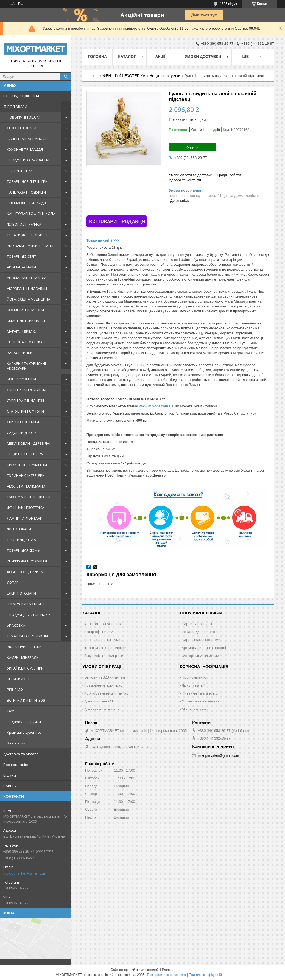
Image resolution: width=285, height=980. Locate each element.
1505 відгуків (230, 4)
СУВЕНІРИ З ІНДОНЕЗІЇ (25, 401)
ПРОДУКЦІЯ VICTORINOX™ (29, 615)
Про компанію (16, 765)
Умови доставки (203, 57)
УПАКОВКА (16, 625)
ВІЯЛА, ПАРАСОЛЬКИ (24, 647)
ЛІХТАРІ (13, 583)
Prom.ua (168, 970)
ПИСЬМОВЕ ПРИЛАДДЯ (26, 203)
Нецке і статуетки (165, 76)
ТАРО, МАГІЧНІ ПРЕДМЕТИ (29, 497)
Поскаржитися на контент (167, 975)
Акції (160, 57)
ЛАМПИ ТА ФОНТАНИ (25, 518)
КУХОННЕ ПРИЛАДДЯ (25, 149)
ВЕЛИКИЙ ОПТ (19, 679)
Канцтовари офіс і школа (106, 624)
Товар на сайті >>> (103, 240)
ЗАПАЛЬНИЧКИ (20, 353)
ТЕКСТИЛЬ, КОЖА (21, 540)
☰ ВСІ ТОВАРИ (15, 107)
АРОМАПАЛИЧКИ (21, 267)
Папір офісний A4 (99, 632)
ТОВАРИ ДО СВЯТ (21, 256)
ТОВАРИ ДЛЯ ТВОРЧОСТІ (28, 235)
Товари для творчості (201, 632)
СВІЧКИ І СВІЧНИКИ (23, 422)
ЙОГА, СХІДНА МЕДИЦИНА (29, 299)
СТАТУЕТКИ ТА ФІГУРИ (25, 411)
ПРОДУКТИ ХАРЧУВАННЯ (28, 160)
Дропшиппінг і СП (99, 701)
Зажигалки (16, 743)
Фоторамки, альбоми (200, 656)
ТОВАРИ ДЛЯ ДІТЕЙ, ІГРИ (27, 181)
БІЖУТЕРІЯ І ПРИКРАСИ (26, 321)
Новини (10, 786)
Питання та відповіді (200, 693)
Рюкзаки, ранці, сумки (104, 640)
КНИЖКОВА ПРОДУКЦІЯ (27, 561)
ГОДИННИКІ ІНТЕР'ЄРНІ (26, 475)
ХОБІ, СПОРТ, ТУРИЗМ (25, 572)
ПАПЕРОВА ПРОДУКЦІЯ (26, 192)
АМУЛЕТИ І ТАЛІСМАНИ (26, 486)
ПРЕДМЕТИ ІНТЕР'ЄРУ (25, 454)
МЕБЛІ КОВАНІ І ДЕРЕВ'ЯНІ (29, 443)
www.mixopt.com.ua (156, 406)
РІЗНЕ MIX (15, 690)
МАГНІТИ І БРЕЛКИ (22, 331)
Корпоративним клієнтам (107, 693)
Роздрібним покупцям (104, 685)
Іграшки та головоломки (105, 648)
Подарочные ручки (24, 722)
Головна (97, 57)
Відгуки (10, 775)
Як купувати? (193, 685)
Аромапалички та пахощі (204, 648)
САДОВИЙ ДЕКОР (21, 433)
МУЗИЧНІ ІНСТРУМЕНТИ (27, 465)
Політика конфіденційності (209, 975)
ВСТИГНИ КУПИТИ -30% (26, 700)
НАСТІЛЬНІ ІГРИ (20, 171)
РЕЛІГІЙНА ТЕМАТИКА (25, 342)
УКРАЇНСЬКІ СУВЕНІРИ (25, 668)
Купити (192, 147)
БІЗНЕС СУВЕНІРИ (21, 379)
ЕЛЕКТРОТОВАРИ (21, 593)
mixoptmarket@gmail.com (25, 873)
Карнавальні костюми (201, 640)
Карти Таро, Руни (197, 624)
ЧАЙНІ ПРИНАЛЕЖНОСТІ (27, 139)
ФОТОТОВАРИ (19, 529)
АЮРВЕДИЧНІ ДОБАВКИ (27, 289)
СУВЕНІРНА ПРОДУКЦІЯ (26, 390)
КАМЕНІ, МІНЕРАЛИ (23, 657)
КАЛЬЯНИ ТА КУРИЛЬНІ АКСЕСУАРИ (26, 366)
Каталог (127, 57)
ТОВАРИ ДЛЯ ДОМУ (23, 550)
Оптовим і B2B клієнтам (105, 677)
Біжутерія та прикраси (104, 656)
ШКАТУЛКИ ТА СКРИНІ (26, 604)
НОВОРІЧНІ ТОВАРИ (24, 117)
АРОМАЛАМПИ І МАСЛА (27, 278)
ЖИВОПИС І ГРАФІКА (24, 224)
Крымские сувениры (25, 732)
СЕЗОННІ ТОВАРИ (22, 128)
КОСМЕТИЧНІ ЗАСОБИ (25, 310)
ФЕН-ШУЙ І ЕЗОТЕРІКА (26, 508)
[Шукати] (66, 77)
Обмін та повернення (201, 701)
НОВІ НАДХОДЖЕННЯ (21, 96)
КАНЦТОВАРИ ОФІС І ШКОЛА (31, 214)
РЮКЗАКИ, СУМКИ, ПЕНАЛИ (30, 246)
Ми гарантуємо (195, 709)
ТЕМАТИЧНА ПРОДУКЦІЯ (27, 636)
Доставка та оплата (21, 754)
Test (10, 711)
